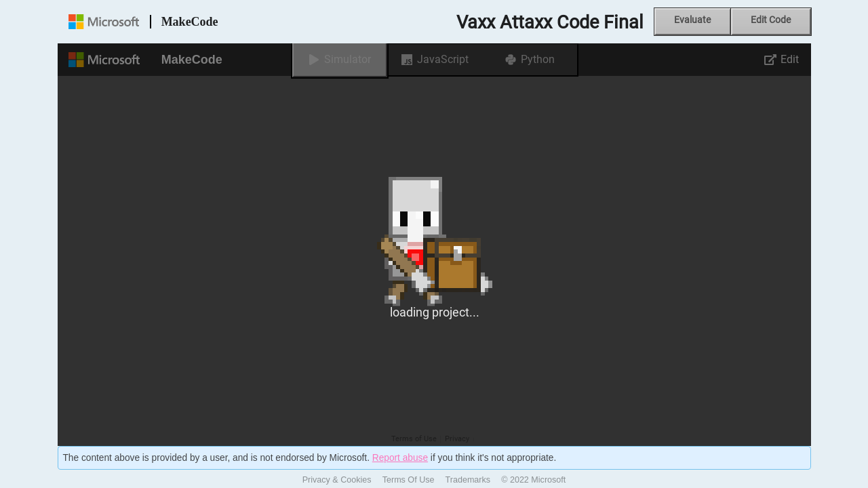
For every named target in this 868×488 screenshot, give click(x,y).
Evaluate (692, 20)
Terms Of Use (409, 480)
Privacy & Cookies (337, 480)
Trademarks (468, 480)
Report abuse (400, 458)
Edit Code (771, 20)
